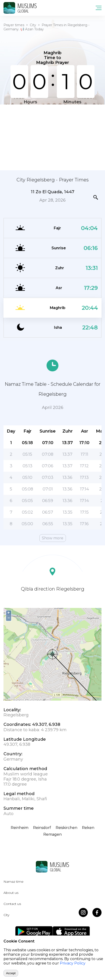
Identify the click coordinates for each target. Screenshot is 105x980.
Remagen (52, 834)
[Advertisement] (52, 137)
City (33, 25)
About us (11, 893)
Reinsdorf (42, 828)
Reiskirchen (66, 828)
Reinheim (20, 828)
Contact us (12, 904)
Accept (11, 973)
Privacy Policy (73, 963)
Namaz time (14, 882)
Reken (88, 828)
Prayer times (14, 25)
